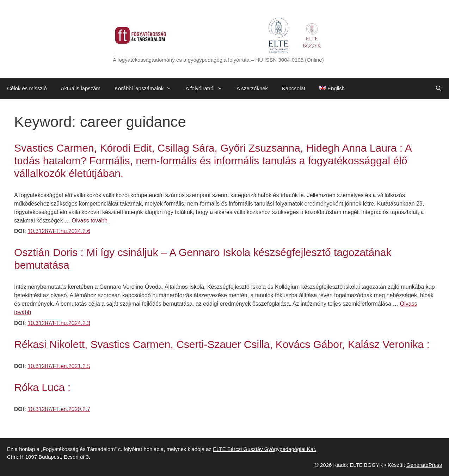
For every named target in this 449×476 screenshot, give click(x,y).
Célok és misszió (27, 88)
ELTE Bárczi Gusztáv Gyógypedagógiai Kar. (265, 449)
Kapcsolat (294, 88)
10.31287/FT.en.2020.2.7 (59, 409)
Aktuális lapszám (81, 88)
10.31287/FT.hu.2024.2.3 (59, 323)
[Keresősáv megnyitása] (439, 89)
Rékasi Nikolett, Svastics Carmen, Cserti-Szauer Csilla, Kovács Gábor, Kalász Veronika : (222, 344)
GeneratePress (424, 465)
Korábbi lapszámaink (146, 89)
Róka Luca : (42, 387)
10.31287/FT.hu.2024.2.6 (59, 231)
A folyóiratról (207, 89)
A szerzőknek (252, 88)
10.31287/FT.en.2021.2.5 (59, 366)
